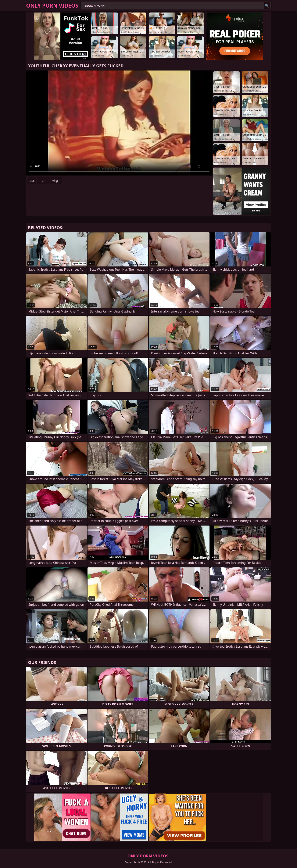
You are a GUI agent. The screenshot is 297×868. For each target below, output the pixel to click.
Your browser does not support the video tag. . (119, 123)
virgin (57, 181)
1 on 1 (43, 181)
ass (32, 181)
